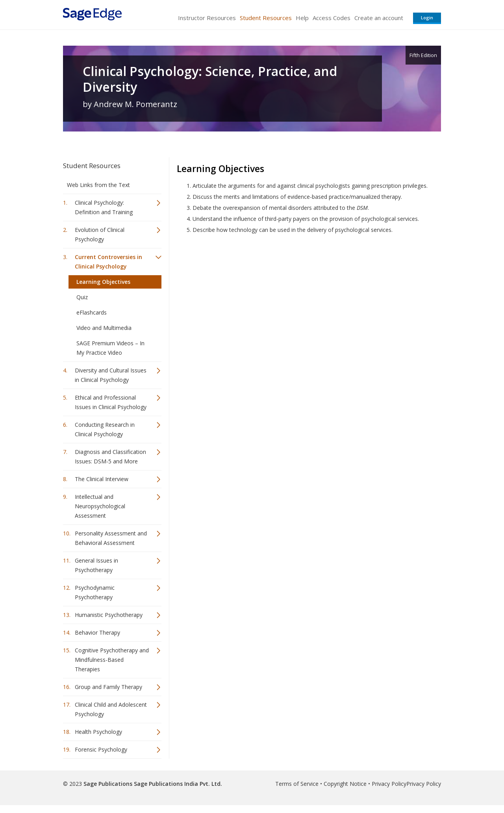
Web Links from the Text (98, 185)
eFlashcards (92, 312)
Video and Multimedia (104, 328)
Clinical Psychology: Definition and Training (104, 207)
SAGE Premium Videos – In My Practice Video (110, 348)
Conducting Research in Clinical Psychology (105, 429)
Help (302, 18)
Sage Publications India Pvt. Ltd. (177, 784)
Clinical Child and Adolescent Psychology (111, 709)
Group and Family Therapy (108, 687)
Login (427, 18)
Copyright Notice (345, 784)
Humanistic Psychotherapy (109, 615)
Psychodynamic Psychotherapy (95, 592)
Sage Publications (108, 784)
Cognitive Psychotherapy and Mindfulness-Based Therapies (112, 660)
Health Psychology (98, 732)
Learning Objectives (103, 282)
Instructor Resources (207, 18)
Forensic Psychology (101, 749)
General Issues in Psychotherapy (96, 565)
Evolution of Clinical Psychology (100, 234)
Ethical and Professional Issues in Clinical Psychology (111, 402)
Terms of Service (297, 784)
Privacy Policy (389, 784)
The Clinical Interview (102, 479)
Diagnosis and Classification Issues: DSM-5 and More (110, 457)
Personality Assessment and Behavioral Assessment (111, 538)
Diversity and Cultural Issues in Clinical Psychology (111, 375)
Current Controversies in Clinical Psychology (108, 262)
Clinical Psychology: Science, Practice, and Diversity (210, 79)
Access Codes (332, 18)
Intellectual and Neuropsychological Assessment (100, 506)
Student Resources (266, 18)
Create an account (379, 18)
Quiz (82, 297)
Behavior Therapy (97, 632)
